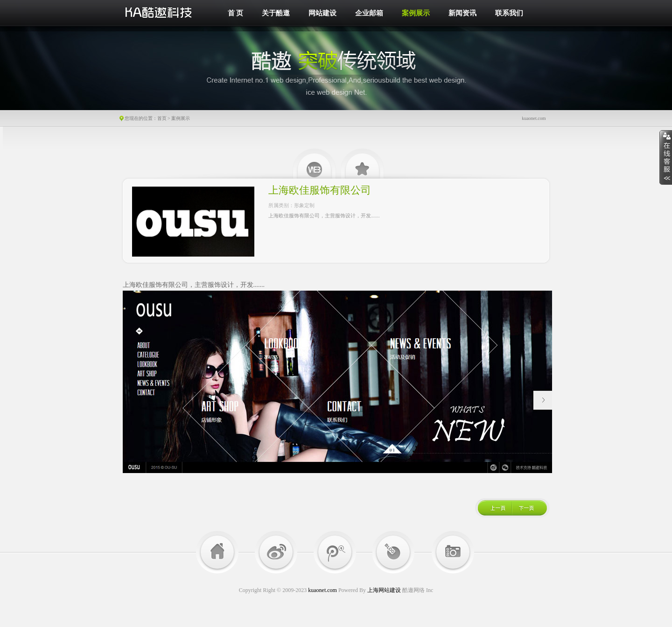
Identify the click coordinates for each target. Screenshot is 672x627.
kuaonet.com (322, 590)
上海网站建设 (384, 590)
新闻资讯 (462, 13)
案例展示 (416, 13)
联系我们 (509, 13)
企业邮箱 (369, 13)
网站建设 (322, 13)
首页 (162, 118)
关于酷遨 (276, 13)
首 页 (236, 13)
